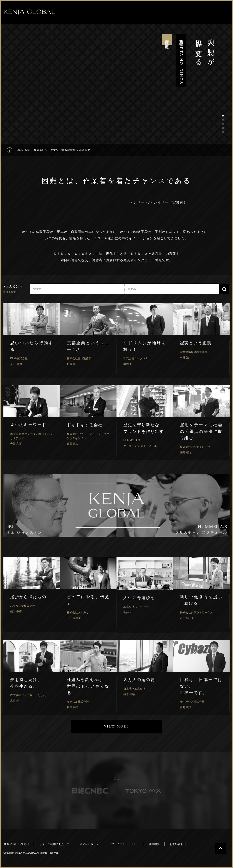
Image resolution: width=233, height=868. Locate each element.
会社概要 (154, 844)
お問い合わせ (178, 844)
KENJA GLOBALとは (16, 844)
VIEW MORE (116, 727)
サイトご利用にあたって (54, 844)
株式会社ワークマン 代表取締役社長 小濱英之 (62, 150)
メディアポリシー (90, 844)
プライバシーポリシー (125, 844)
